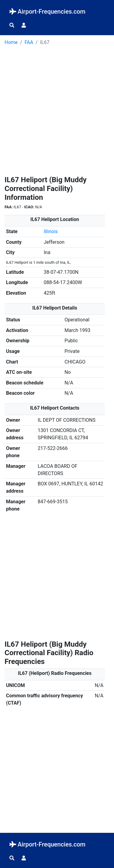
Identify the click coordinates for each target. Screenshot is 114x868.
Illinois (51, 231)
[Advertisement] (57, 113)
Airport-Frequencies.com (47, 12)
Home (11, 42)
